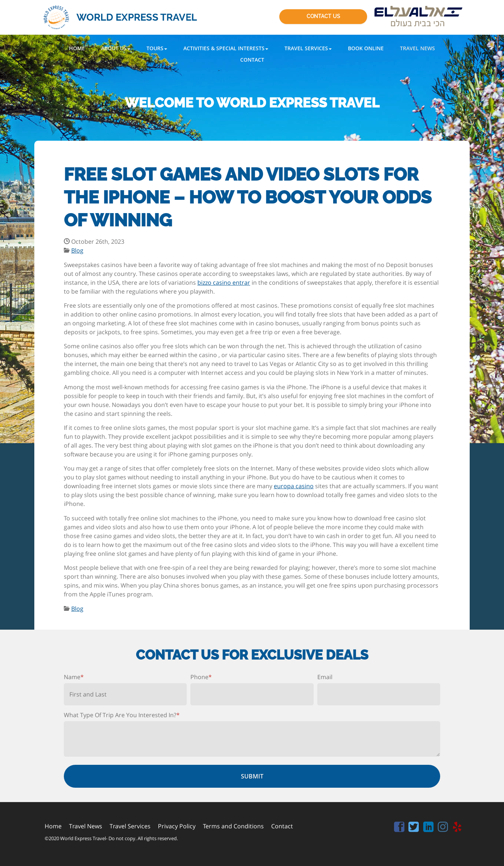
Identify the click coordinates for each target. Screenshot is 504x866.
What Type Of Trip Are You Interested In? (122, 715)
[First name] (125, 694)
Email (325, 677)
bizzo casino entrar (224, 283)
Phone (201, 677)
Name (74, 677)
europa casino (294, 486)
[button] (116, 48)
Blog (77, 250)
